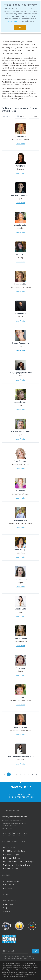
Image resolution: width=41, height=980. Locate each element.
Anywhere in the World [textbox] (23, 116)
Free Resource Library (11, 881)
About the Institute (10, 901)
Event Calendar (8, 885)
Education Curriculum (11, 868)
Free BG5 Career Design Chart (14, 851)
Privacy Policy (12, 21)
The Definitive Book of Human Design (17, 865)
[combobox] (20, 116)
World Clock (7, 888)
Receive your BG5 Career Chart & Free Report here (22, 796)
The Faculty (7, 911)
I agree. (20, 27)
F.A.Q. (5, 908)
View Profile (20, 144)
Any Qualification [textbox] (36, 116)
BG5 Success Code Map (12, 858)
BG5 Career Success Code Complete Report (19, 861)
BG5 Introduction (9, 847)
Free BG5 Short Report (11, 854)
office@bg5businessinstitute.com (14, 817)
